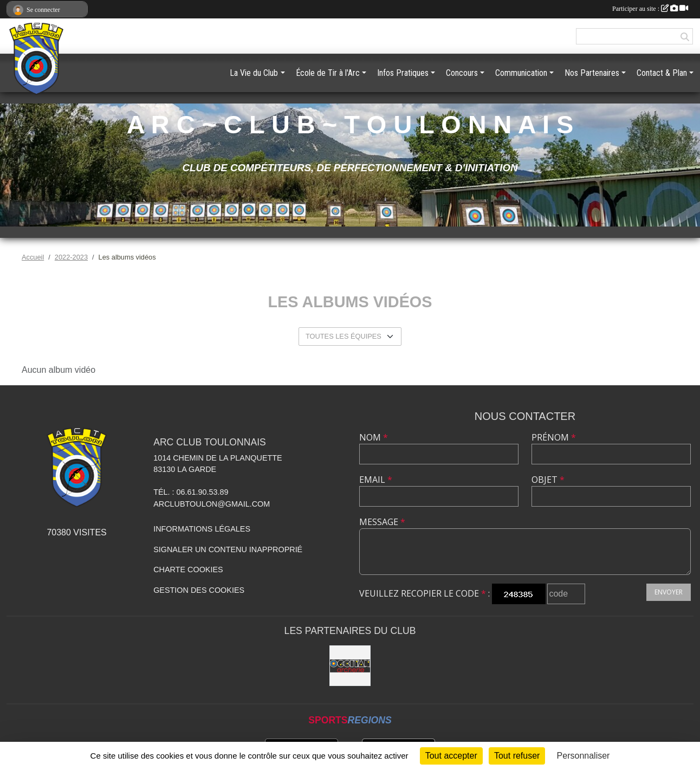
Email (376, 480)
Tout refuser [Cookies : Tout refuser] (517, 756)
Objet (548, 480)
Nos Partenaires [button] (592, 73)
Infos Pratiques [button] (403, 73)
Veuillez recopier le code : (424, 593)
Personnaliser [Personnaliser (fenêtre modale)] (584, 756)
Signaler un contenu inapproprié (228, 549)
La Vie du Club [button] (254, 73)
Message (382, 522)
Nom (374, 437)
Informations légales (202, 529)
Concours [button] (462, 73)
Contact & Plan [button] (662, 73)
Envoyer (669, 592)
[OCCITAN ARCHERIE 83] (350, 666)
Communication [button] (521, 73)
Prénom (554, 437)
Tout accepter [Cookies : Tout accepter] (451, 756)
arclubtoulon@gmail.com (212, 504)
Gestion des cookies (199, 590)
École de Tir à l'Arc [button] (328, 73)
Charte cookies (188, 570)
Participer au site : (650, 9)
